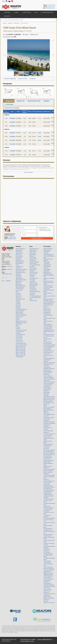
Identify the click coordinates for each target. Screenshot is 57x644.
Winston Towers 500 (20, 352)
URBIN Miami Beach (48, 574)
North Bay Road (33, 286)
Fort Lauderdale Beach (35, 265)
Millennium (18, 283)
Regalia (17, 320)
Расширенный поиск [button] (47, 12)
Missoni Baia (19, 284)
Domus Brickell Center (49, 335)
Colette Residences (48, 326)
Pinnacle (18, 318)
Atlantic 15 (32, 256)
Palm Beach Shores (20, 249)
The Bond (18, 329)
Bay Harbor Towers (48, 300)
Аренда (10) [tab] (20, 101)
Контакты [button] (6, 16)
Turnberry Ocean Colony (21, 345)
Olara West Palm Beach (49, 422)
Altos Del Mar (33, 255)
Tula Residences (47, 563)
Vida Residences (47, 583)
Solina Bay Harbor (48, 489)
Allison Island (33, 253)
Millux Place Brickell (48, 401)
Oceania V (18, 306)
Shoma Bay (46, 480)
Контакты (8, 281)
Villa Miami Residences (49, 585)
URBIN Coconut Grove (49, 573)
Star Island (32, 295)
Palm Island (32, 287)
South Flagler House (48, 492)
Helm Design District (48, 372)
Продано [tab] (46, 101)
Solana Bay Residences (49, 487)
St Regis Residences (48, 494)
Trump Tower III (19, 342)
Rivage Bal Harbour (48, 457)
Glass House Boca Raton (49, 363)
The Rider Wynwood (48, 534)
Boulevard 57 (47, 308)
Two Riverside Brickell (49, 570)
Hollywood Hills (33, 269)
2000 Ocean (19, 255)
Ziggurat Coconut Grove (49, 603)
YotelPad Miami (19, 357)
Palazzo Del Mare (20, 311)
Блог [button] (36, 12)
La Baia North (47, 386)
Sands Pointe (19, 324)
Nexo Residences (48, 409)
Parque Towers (19, 317)
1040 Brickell (47, 262)
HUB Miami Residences (49, 369)
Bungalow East (47, 312)
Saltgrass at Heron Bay (35, 292)
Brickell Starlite (47, 311)
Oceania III (18, 303)
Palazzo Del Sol (19, 312)
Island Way (32, 271)
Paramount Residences (21, 315)
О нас (3, 281)
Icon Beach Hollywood (49, 377)
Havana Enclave (47, 370)
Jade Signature (19, 278)
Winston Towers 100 (20, 346)
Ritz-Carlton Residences (49, 453)
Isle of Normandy (34, 272)
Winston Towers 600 (20, 354)
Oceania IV (18, 305)
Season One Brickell (48, 471)
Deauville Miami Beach (49, 330)
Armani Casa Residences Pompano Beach (49, 290)
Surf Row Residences (49, 496)
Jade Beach (19, 275)
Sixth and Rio (47, 484)
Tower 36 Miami (47, 561)
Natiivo (45, 406)
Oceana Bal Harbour (20, 299)
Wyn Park (46, 601)
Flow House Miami (48, 348)
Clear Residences (48, 324)
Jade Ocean (19, 277)
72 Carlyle (46, 253)
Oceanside (18, 308)
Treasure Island (33, 300)
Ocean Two (18, 295)
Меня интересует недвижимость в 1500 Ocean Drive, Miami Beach (46, 231)
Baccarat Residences (49, 299)
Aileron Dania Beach (48, 281)
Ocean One (18, 293)
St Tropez (18, 327)
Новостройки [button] (26, 12)
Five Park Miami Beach (49, 346)
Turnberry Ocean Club (21, 343)
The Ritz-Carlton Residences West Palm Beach (49, 537)
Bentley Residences (48, 303)
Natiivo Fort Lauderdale (49, 407)
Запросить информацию (10, 79)
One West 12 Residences (49, 434)
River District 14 (47, 459)
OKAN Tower (47, 413)
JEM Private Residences (49, 382)
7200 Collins (46, 271)
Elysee (45, 340)
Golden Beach (33, 252)
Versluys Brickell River (49, 579)
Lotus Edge (32, 280)
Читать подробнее (29, 172)
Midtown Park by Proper (49, 400)
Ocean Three (19, 296)
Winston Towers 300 (20, 349)
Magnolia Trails (33, 283)
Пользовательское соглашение (28, 640)
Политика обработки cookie (27, 641)
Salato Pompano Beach (49, 469)
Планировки (32, 79)
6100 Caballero (47, 269)
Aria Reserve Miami (48, 287)
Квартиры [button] (7, 12)
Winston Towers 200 (20, 348)
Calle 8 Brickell (47, 314)
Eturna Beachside (48, 343)
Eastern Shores (33, 263)
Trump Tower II (19, 340)
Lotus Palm (32, 281)
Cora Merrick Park (48, 329)
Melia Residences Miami (49, 397)
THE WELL (46, 497)
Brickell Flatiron (19, 263)
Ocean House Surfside (49, 417)
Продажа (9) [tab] (9, 101)
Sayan (17, 326)
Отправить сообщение (37, 238)
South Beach (33, 293)
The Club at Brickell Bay (21, 330)
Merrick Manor (19, 281)
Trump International (20, 335)
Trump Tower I (19, 339)
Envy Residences (47, 342)
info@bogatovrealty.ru (51, 8)
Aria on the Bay (19, 256)
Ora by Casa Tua (47, 437)
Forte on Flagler (47, 349)
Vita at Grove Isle (47, 589)
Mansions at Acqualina (21, 280)
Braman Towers (47, 309)
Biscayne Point (33, 259)
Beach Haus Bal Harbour (49, 302)
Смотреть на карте (23, 79)
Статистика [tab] (9, 104)
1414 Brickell (47, 263)
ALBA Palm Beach (48, 274)
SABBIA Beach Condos (21, 323)
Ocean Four (18, 298)
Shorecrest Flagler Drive (49, 481)
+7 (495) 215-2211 (51, 7)
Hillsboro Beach (19, 250)
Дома (31, 246)
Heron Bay (32, 266)
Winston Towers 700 (20, 355)
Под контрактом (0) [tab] (33, 101)
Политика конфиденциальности (45, 640)
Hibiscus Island (33, 268)
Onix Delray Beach (48, 435)
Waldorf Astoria (47, 597)
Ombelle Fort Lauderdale (49, 423)
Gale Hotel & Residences (21, 269)
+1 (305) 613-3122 (51, 5)
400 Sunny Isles (19, 253)
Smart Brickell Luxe (48, 486)
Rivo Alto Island (33, 290)
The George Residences (35, 296)
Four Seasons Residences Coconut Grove (48, 355)
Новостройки (47, 246)
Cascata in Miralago (34, 262)
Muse (17, 292)
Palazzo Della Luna (20, 314)
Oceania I (18, 300)
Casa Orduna (33, 261)
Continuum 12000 (48, 327)
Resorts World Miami (48, 452)
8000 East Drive (47, 272)
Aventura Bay (33, 258)
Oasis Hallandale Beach (49, 415)
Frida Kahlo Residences (49, 358)
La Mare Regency (48, 388)
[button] (53, 41)
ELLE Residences (47, 339)
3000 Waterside (47, 265)
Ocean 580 (46, 416)
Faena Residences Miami (49, 345)
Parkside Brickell (47, 446)
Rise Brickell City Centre (21, 321)
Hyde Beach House (20, 271)
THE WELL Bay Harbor (49, 499)
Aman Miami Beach (48, 286)
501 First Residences (48, 255)
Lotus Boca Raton (34, 278)
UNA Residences (47, 572)
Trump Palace (19, 336)
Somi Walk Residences (49, 490)
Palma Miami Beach (48, 444)
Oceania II (18, 302)
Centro (17, 265)
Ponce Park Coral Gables (49, 450)
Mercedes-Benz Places (49, 398)
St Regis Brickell (47, 493)
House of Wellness (48, 376)
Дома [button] (16, 12)
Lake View (32, 277)
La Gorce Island (33, 274)
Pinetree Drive (33, 289)
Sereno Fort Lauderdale (49, 475)
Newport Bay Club (34, 284)
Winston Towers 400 (20, 351)
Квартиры (18, 246)
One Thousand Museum (21, 309)
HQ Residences (47, 367)
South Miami (19, 252)
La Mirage (32, 275)
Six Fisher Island (47, 483)
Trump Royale (19, 338)
